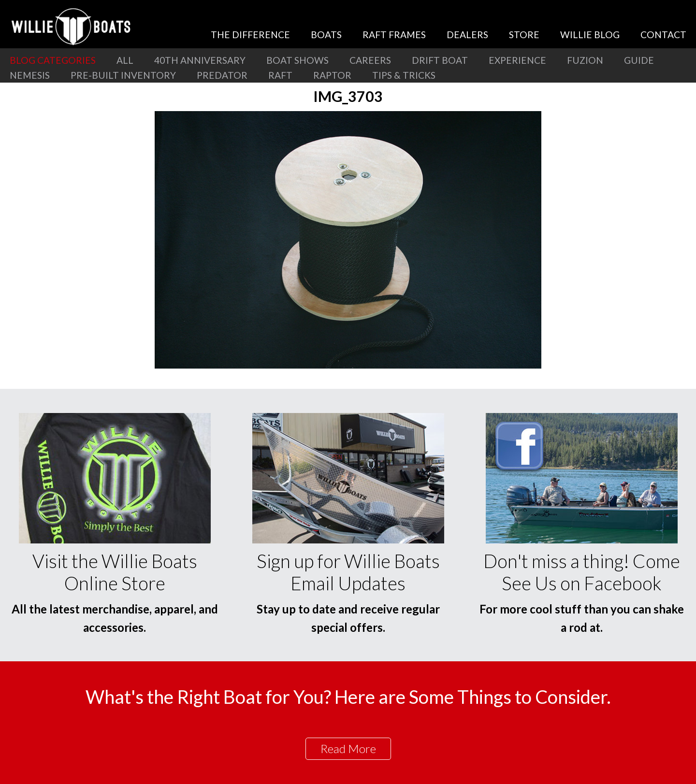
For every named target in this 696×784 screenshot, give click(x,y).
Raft (280, 75)
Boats (326, 35)
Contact (663, 35)
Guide (639, 60)
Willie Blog (590, 35)
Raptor (332, 75)
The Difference (250, 35)
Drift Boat (440, 60)
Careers (370, 60)
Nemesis (30, 75)
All (125, 60)
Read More (348, 748)
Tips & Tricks (404, 75)
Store (524, 35)
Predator (222, 75)
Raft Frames (394, 35)
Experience (517, 60)
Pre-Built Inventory (123, 75)
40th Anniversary (200, 60)
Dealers (467, 35)
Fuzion (585, 60)
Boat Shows (297, 60)
